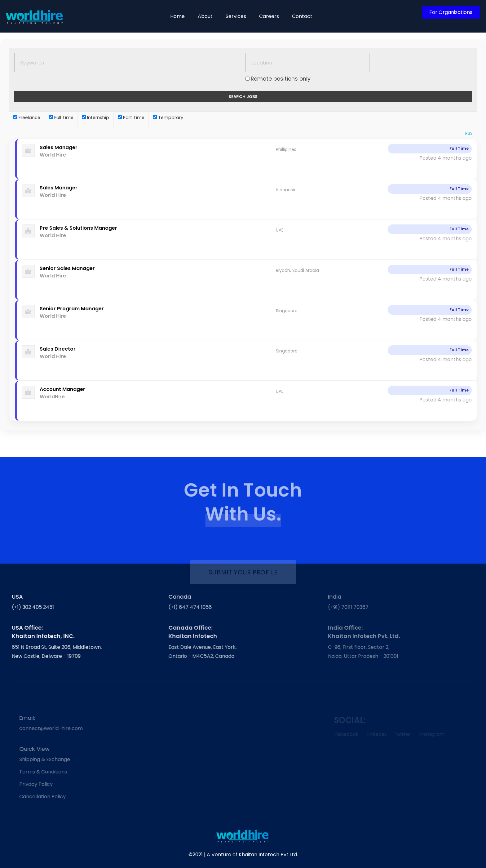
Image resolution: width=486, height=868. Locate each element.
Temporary (168, 117)
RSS (469, 133)
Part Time (131, 117)
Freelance (27, 117)
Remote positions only (281, 79)
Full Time (61, 117)
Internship (95, 117)
